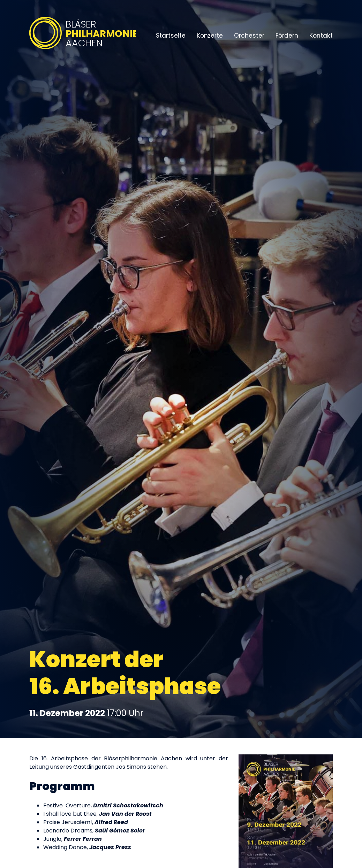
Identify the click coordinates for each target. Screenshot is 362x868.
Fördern (287, 36)
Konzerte (210, 36)
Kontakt (321, 36)
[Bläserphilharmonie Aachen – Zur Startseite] (83, 50)
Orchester (249, 36)
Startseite (171, 36)
